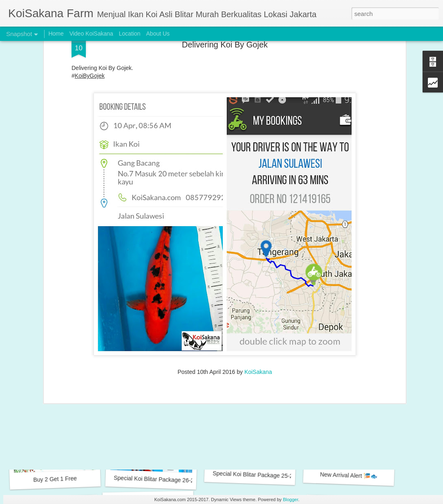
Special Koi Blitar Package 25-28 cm (259, 475)
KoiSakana (258, 299)
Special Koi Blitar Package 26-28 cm (160, 479)
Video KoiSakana (91, 34)
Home (56, 34)
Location (130, 34)
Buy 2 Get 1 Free (55, 479)
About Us (158, 34)
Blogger (290, 500)
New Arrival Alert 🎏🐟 (349, 475)
